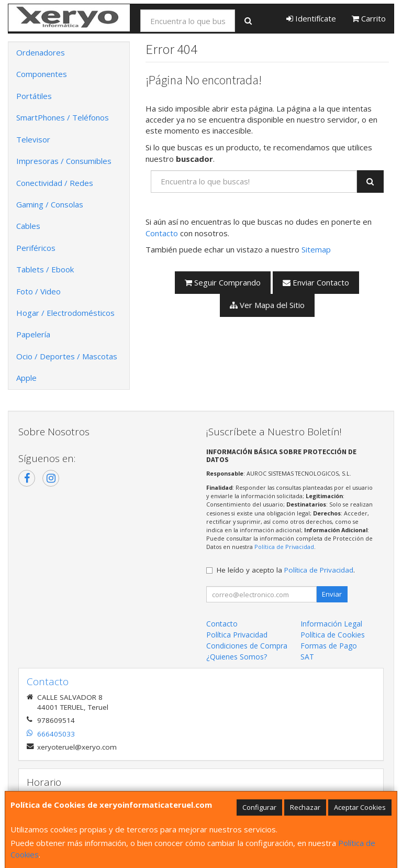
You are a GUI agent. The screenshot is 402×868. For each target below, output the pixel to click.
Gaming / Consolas (50, 204)
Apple (26, 378)
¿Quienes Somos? (237, 657)
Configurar (259, 807)
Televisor (33, 139)
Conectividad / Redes (55, 183)
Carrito (369, 18)
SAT (307, 657)
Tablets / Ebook (45, 269)
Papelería (33, 334)
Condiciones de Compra (247, 646)
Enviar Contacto (316, 282)
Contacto (162, 233)
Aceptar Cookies (360, 807)
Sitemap (316, 249)
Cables (28, 226)
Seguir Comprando (223, 282)
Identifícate (311, 18)
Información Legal (331, 624)
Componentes (42, 74)
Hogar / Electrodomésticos (65, 313)
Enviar (332, 594)
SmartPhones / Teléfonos (63, 117)
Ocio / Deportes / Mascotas (67, 356)
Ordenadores (41, 52)
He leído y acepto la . (286, 570)
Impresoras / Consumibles (64, 161)
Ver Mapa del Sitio (267, 305)
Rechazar (305, 807)
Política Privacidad (237, 635)
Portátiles (34, 96)
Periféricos (36, 248)
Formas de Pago (329, 646)
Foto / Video (38, 291)
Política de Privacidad (284, 547)
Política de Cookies (333, 635)
